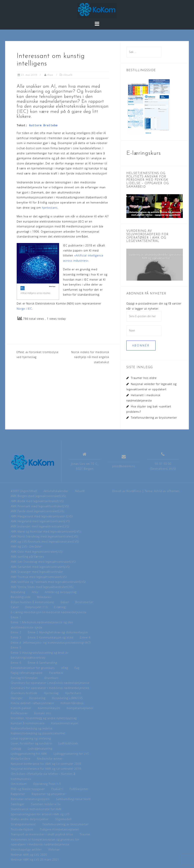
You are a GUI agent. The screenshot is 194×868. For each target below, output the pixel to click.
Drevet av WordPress (127, 491)
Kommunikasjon (49, 708)
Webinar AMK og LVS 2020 (29, 855)
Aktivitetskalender (56, 491)
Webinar (54, 849)
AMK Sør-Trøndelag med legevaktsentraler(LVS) (43, 562)
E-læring (60, 607)
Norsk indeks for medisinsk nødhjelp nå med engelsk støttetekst (90, 357)
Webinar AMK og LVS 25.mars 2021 (35, 860)
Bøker (65, 602)
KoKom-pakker (21, 708)
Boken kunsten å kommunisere (32, 602)
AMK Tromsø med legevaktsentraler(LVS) (39, 577)
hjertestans (50, 208)
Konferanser (19, 713)
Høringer (17, 698)
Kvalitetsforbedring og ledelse (32, 728)
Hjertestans (73, 693)
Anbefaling (18, 592)
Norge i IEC (24, 309)
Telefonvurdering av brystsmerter (154, 418)
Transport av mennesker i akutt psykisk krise (42, 834)
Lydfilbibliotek (68, 743)
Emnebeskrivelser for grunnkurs (33, 668)
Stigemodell (63, 819)
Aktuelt (68, 75)
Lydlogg (16, 748)
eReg (65, 668)
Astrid (158, 491)
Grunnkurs (51, 678)
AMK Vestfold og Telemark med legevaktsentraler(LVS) (48, 582)
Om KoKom (19, 784)
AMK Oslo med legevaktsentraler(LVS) (37, 552)
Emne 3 (16, 637)
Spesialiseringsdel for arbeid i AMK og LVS (40, 814)
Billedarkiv (44, 597)
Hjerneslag (51, 693)
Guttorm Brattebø (43, 125)
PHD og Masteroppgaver (28, 789)
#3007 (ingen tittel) (24, 491)
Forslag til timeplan (24, 678)
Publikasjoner (79, 789)
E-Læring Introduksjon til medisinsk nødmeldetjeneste (49, 612)
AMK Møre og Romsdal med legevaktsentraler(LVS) (46, 531)
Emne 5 (16, 647)
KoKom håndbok (72, 703)
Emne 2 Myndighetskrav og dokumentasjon (58, 632)
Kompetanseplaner (80, 708)
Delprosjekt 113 (36, 607)
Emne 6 (16, 663)
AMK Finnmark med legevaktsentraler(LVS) (40, 506)
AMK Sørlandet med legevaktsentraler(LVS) (40, 567)
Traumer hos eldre (144, 378)
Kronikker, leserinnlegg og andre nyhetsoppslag (44, 718)
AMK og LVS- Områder (26, 546)
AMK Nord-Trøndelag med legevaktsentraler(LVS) (44, 536)
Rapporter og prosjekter (49, 794)
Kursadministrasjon (65, 723)
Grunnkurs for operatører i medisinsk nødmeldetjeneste (50, 683)
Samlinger (18, 804)
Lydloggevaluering (40, 748)
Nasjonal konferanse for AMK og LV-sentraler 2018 (46, 764)
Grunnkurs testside (24, 693)
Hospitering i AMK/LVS (67, 698)
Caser (15, 607)
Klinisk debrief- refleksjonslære (32, 703)
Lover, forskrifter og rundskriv (31, 743)
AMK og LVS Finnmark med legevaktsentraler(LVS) (45, 542)
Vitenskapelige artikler (26, 849)
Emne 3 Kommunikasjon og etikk (51, 637)
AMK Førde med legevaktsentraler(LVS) (38, 511)
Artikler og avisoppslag (61, 592)
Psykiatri (57, 789)
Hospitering (37, 698)
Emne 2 (16, 632)
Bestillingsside (21, 597)
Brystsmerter (84, 602)
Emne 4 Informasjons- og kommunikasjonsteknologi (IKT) (51, 643)
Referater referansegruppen (30, 799)
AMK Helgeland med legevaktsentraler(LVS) (40, 521)
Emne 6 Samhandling (42, 663)
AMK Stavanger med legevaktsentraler (37, 572)
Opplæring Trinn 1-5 (47, 784)
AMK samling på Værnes (27, 557)
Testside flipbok (22, 829)
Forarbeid (56, 673)
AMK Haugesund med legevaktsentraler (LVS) (42, 516)
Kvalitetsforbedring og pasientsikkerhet (38, 733)
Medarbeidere (21, 759)
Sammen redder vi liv (46, 804)
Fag (77, 668)
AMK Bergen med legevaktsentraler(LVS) (38, 496)
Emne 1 (16, 617)
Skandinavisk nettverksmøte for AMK (36, 809)
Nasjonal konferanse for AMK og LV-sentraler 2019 (46, 769)
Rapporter (18, 794)
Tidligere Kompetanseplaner (59, 829)
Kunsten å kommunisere (28, 723)
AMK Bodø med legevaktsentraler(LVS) (37, 501)
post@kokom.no (124, 466)
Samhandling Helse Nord (73, 799)
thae (50, 75)
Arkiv (35, 592)
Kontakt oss (43, 713)
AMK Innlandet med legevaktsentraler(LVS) (40, 526)
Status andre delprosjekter (30, 819)
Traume (85, 834)
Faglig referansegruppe (27, 673)
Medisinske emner (50, 759)
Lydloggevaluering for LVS (71, 754)
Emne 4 (85, 637)
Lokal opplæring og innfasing (31, 738)
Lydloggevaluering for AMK (29, 754)
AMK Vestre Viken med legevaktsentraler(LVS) (42, 587)
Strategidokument (23, 824)
